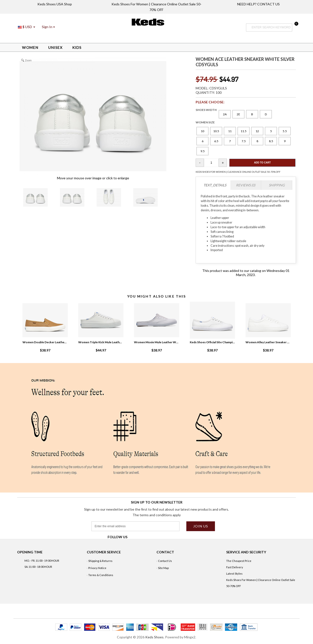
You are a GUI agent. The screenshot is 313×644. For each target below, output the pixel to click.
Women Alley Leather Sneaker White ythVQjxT (268, 342)
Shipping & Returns (100, 561)
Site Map (163, 568)
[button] (48, 27)
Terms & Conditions (101, 575)
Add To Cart (263, 163)
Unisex (55, 47)
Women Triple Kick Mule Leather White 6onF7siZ (101, 342)
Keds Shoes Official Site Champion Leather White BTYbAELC (212, 342)
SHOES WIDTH (206, 110)
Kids (77, 47)
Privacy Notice (97, 568)
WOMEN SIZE (205, 122)
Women (30, 47)
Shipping (277, 185)
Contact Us (165, 561)
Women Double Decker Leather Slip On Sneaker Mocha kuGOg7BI (45, 342)
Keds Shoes (154, 637)
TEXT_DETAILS (215, 185)
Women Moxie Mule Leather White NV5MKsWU (156, 342)
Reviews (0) (246, 185)
